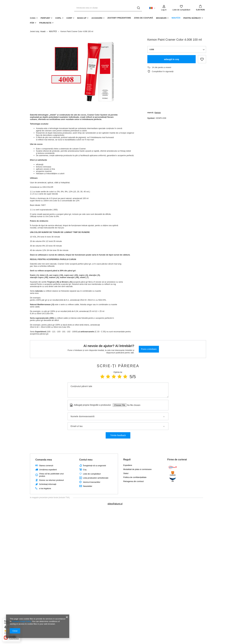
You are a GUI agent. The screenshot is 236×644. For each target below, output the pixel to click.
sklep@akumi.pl (115, 504)
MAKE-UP (82, 18)
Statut (126, 473)
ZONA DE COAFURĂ (144, 18)
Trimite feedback (118, 435)
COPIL (58, 18)
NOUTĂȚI (176, 18)
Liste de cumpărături (181, 10)
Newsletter (88, 486)
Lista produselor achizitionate (96, 478)
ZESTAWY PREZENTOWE (119, 18)
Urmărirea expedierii (48, 470)
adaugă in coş (171, 59)
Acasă (43, 31)
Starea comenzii (46, 466)
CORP (69, 18)
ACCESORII (97, 18)
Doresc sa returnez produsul (51, 480)
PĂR (32, 23)
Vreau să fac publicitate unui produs (51, 475)
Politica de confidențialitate (135, 477)
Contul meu (86, 460)
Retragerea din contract (134, 481)
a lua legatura (45, 488)
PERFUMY (45, 18)
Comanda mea (44, 460)
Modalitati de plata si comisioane (137, 469)
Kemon (158, 113)
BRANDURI (161, 18)
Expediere (128, 465)
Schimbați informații (48, 484)
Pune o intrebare (149, 349)
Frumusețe (45, 23)
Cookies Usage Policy (21, 621)
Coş (85, 470)
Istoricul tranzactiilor (92, 482)
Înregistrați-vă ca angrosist (95, 466)
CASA (33, 18)
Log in (164, 10)
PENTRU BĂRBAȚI (192, 18)
